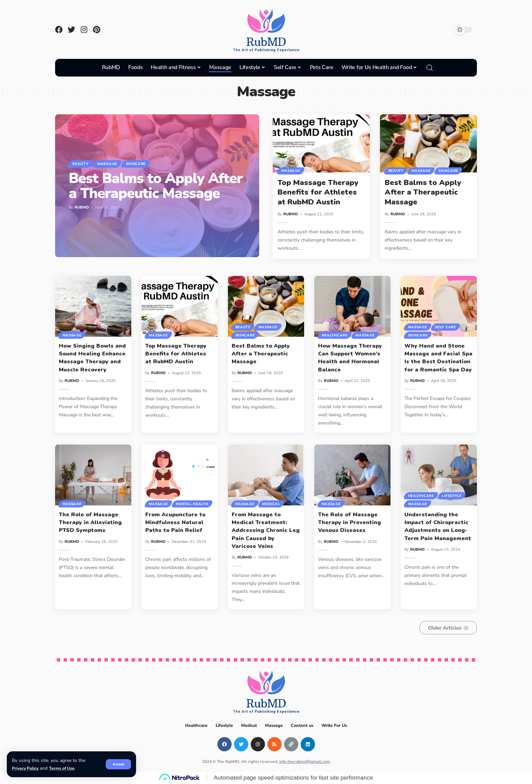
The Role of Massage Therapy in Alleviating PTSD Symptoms (90, 522)
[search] (430, 68)
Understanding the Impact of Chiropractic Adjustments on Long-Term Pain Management (438, 527)
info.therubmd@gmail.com (305, 762)
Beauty (83, 164)
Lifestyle (453, 494)
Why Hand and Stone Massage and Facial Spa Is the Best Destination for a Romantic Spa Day (438, 358)
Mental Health (165, 503)
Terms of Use (65, 768)
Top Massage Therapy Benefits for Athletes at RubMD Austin (318, 192)
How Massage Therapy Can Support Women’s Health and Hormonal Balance (350, 358)
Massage (114, 164)
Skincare (148, 164)
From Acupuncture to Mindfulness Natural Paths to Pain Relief (175, 522)
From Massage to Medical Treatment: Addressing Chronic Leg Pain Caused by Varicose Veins (266, 530)
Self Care (447, 326)
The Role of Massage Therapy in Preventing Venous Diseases (350, 522)
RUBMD (82, 208)
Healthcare (335, 335)
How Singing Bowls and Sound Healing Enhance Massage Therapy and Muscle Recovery (92, 358)
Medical (273, 503)
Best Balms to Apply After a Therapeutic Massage (156, 187)
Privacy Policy (26, 768)
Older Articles (439, 628)
